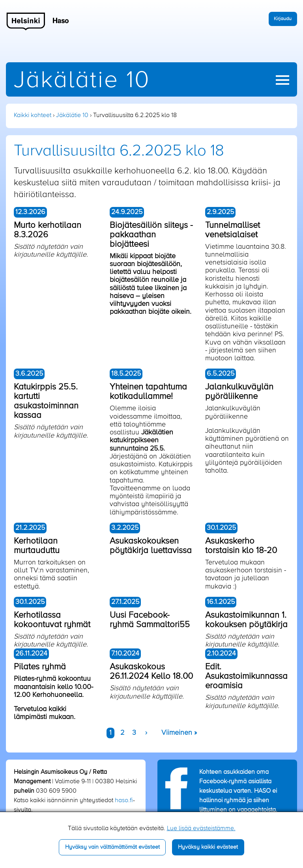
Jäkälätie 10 (82, 81)
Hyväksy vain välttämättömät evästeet (112, 847)
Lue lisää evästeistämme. (201, 829)
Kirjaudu (283, 19)
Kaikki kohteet (33, 115)
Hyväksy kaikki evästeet (208, 847)
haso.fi (124, 801)
